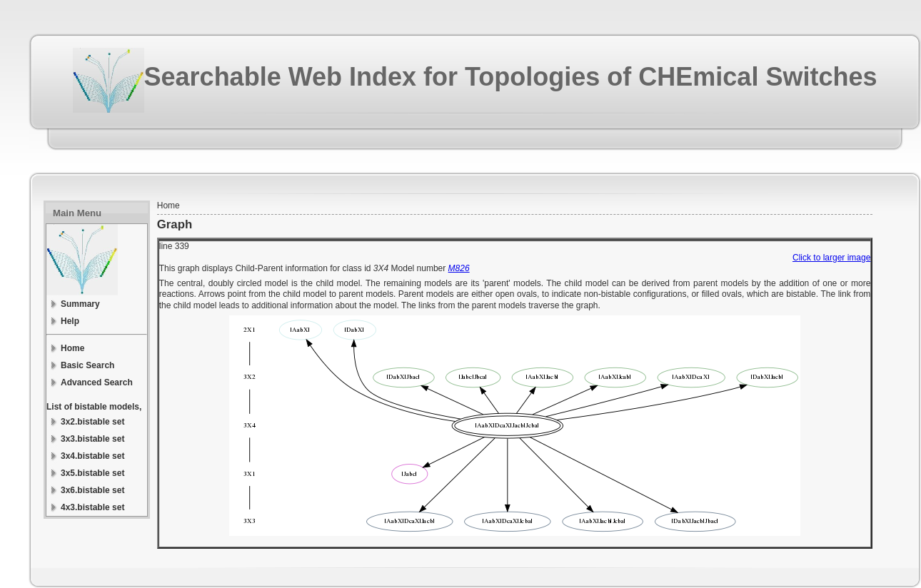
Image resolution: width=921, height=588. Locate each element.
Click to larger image (831, 258)
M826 (459, 268)
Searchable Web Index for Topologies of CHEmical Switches (511, 77)
